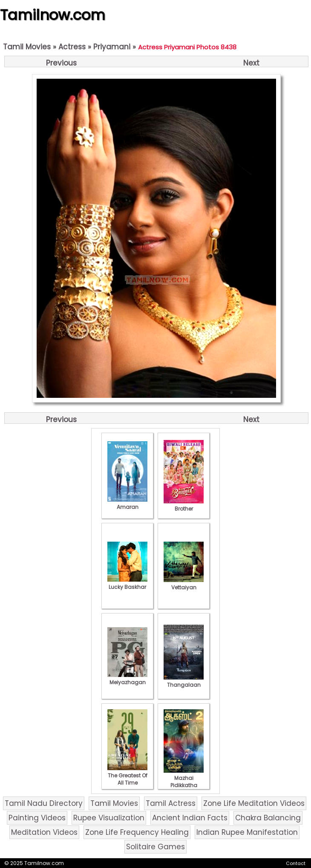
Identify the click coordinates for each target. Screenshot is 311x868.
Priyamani (112, 47)
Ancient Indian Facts (190, 818)
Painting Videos (37, 818)
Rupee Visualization (109, 818)
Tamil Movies (27, 47)
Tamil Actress (171, 803)
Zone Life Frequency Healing (137, 832)
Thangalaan (184, 681)
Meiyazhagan (127, 679)
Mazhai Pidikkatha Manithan (184, 782)
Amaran (127, 503)
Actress (72, 47)
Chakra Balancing (268, 818)
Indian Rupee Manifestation (247, 832)
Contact (296, 863)
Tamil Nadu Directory (44, 803)
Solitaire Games (155, 847)
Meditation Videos (44, 832)
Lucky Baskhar (127, 583)
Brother (184, 505)
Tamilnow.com (53, 15)
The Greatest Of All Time (127, 775)
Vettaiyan (184, 584)
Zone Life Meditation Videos (254, 803)
